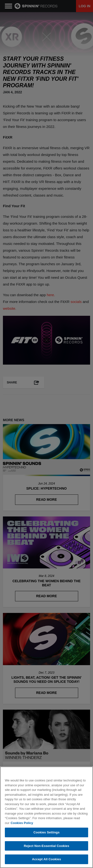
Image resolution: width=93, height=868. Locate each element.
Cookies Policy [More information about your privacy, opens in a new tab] (22, 823)
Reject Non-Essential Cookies (46, 846)
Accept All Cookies (47, 859)
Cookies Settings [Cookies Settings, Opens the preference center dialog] (47, 832)
